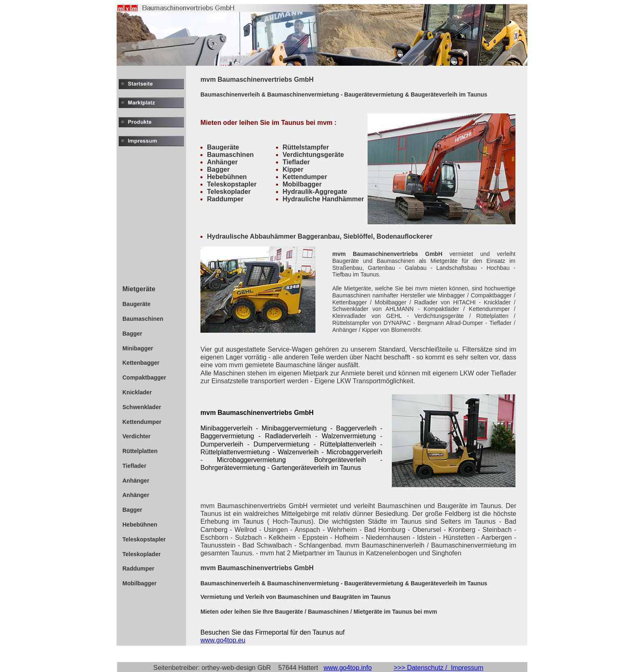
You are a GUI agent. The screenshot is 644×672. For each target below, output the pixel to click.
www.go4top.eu (223, 640)
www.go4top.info (348, 668)
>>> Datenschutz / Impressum (438, 668)
